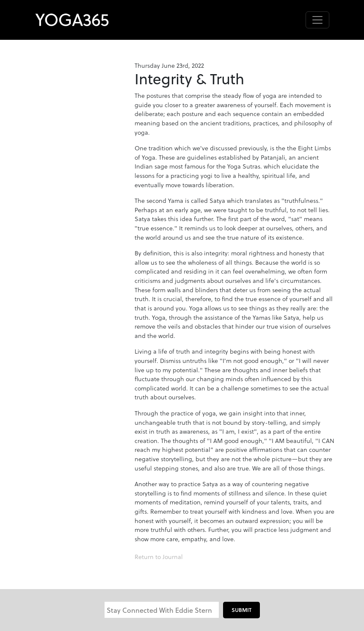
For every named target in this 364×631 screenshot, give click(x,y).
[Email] (162, 610)
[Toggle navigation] (317, 20)
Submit (241, 610)
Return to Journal (159, 557)
